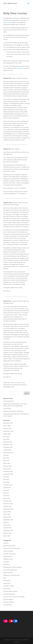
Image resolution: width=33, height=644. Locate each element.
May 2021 (6, 493)
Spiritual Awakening (9, 594)
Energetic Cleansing (9, 554)
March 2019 (7, 525)
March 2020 (7, 514)
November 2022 (8, 471)
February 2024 (8, 442)
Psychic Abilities (8, 572)
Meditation (7, 564)
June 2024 (6, 436)
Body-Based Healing (9, 546)
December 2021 (8, 485)
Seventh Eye (7, 583)
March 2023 (7, 463)
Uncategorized (8, 605)
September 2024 (8, 431)
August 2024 (7, 434)
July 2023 (6, 455)
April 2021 (6, 496)
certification (20, 68)
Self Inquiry (7, 581)
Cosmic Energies (8, 551)
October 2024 (7, 428)
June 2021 (6, 490)
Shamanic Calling (8, 586)
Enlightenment (8, 556)
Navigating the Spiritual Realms (13, 567)
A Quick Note (7, 408)
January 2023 (7, 469)
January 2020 (7, 517)
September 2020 (8, 509)
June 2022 (6, 477)
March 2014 (7, 536)
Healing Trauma (8, 559)
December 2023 (8, 445)
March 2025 (7, 426)
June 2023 (6, 458)
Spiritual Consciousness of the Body (14, 597)
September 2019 (8, 520)
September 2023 (8, 453)
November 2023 (8, 447)
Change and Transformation (12, 548)
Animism (6, 543)
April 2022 (6, 482)
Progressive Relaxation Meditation (13, 411)
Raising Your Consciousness (12, 575)
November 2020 (8, 504)
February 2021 (8, 501)
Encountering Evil (8, 401)
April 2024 (6, 439)
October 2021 (7, 487)
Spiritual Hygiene (8, 599)
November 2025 (8, 423)
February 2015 (8, 533)
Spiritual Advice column (10, 591)
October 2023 (7, 450)
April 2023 (6, 461)
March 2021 (7, 498)
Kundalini (6, 562)
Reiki (5, 578)
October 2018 (7, 528)
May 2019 (6, 522)
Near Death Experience (10, 570)
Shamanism (7, 589)
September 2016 (8, 530)
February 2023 (8, 466)
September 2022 (8, 474)
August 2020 (7, 512)
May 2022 (6, 479)
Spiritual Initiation (9, 602)
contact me (6, 22)
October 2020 (7, 506)
